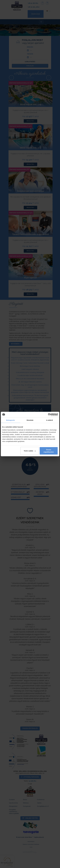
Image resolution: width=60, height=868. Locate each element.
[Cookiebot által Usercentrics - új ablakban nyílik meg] (49, 415)
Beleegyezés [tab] (10, 420)
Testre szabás (30, 451)
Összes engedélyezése (49, 451)
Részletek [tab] (30, 420)
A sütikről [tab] (49, 420)
